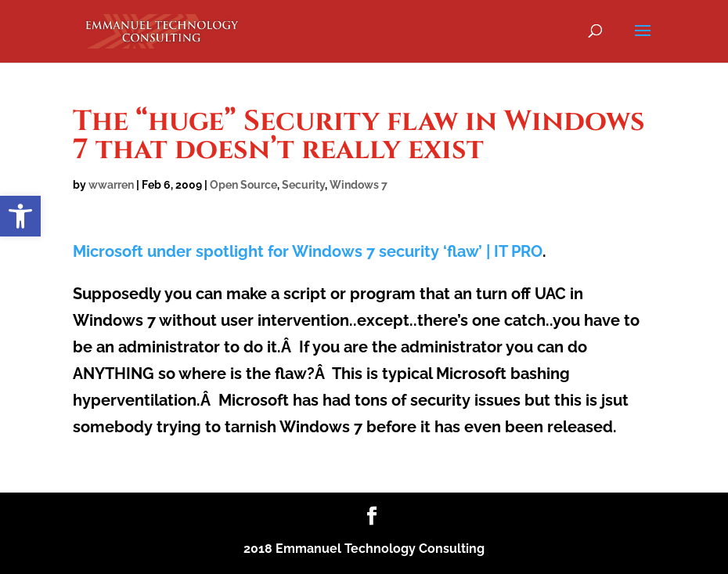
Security (303, 185)
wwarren (111, 185)
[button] (20, 216)
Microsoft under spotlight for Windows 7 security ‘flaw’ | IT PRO (308, 251)
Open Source (243, 185)
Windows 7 (359, 185)
